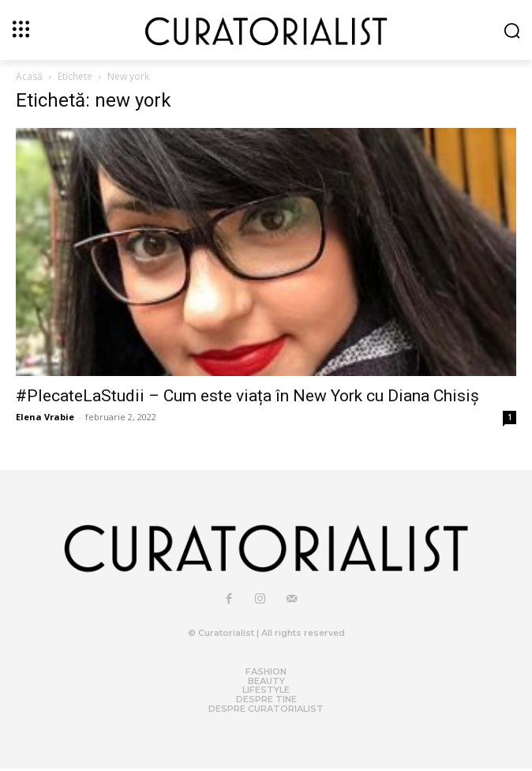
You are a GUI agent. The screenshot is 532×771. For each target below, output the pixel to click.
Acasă (29, 76)
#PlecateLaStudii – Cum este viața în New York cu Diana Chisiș (247, 396)
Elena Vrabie (45, 417)
